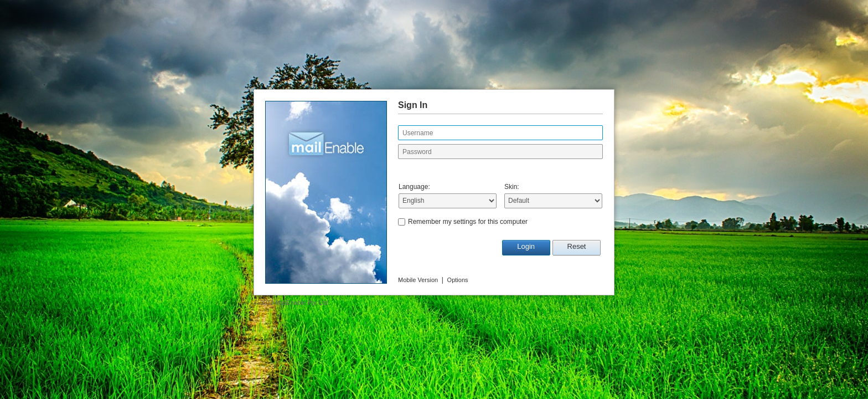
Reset (577, 246)
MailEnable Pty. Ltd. (303, 303)
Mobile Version (418, 280)
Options (458, 280)
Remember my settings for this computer (468, 222)
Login (526, 246)
